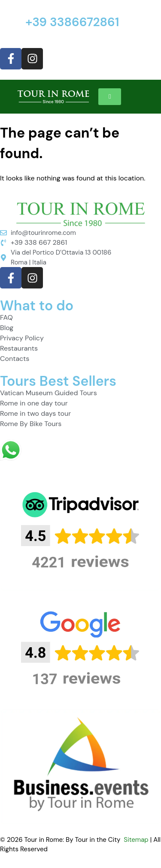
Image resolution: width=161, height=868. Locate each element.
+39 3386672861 (72, 22)
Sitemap (136, 840)
